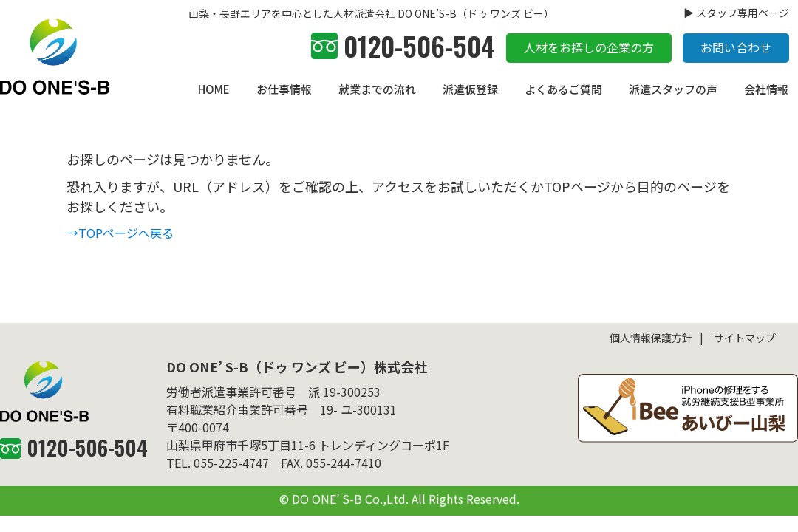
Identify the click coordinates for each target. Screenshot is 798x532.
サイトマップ (745, 338)
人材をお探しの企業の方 (589, 47)
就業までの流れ (377, 89)
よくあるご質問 (563, 89)
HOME (214, 89)
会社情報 (766, 89)
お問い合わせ (736, 47)
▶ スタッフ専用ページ (736, 13)
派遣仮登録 (470, 89)
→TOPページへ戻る (120, 233)
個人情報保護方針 (651, 338)
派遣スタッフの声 (673, 89)
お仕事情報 (284, 89)
